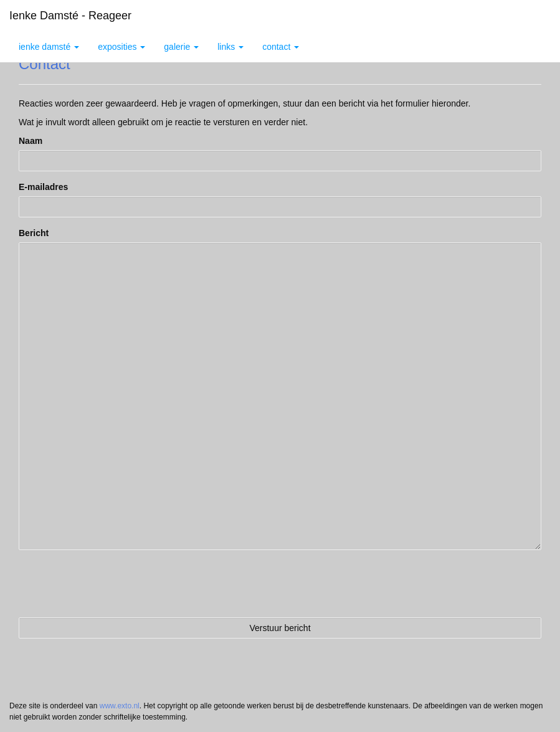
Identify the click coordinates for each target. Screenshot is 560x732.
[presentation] (113, 584)
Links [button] (230, 47)
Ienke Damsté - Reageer (70, 16)
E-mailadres (43, 187)
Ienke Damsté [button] (49, 47)
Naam (31, 141)
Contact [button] (281, 47)
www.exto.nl (120, 706)
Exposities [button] (121, 47)
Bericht (34, 233)
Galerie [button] (181, 47)
